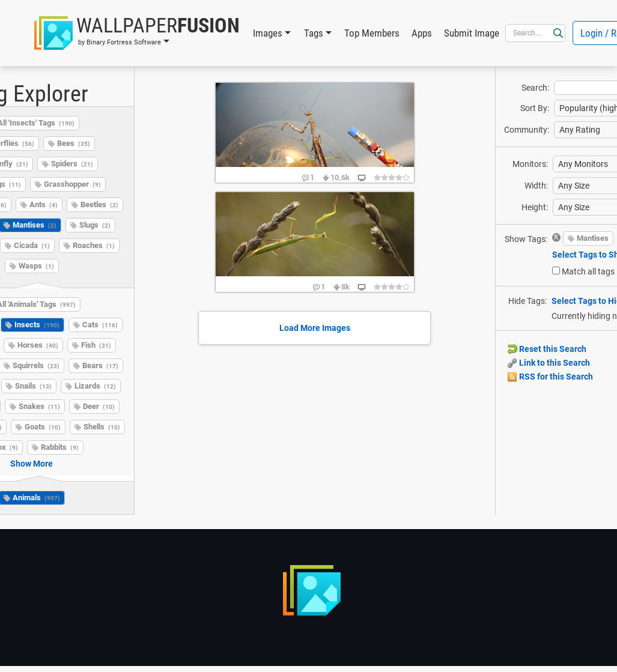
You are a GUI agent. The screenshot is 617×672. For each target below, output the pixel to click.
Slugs (95, 225)
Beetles (99, 204)
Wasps (36, 266)
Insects (37, 325)
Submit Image (472, 33)
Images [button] (268, 33)
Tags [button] (314, 33)
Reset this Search (547, 349)
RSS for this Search (550, 377)
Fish (96, 345)
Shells (102, 427)
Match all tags (588, 271)
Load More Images (315, 328)
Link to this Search (549, 363)
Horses (38, 345)
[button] (137, 33)
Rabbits (60, 447)
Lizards (95, 386)
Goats (43, 427)
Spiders (72, 164)
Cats (100, 325)
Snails (33, 386)
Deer (99, 406)
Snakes (39, 406)
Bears (100, 365)
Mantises (593, 238)
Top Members (372, 33)
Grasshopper (72, 184)
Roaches (94, 245)
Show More (32, 464)
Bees (74, 143)
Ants (44, 204)
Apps (422, 33)
